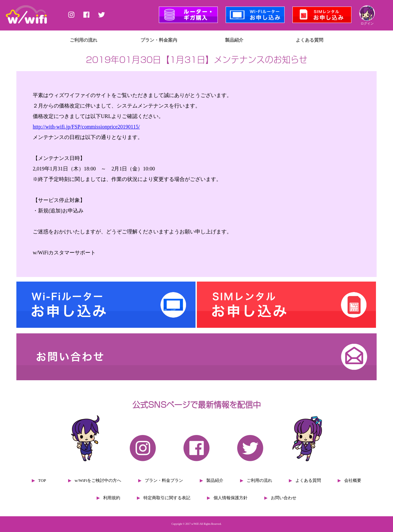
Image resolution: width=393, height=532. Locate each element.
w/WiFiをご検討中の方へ (98, 481)
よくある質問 (309, 40)
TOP (42, 481)
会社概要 (353, 481)
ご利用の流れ (84, 40)
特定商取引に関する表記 (167, 498)
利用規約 (112, 498)
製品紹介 (234, 40)
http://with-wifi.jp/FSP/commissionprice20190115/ (86, 127)
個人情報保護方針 (231, 498)
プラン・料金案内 (159, 40)
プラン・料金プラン (164, 481)
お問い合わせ (284, 498)
